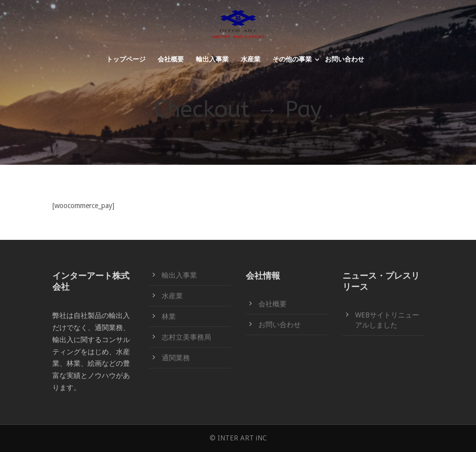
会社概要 (171, 59)
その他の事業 (292, 59)
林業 (169, 316)
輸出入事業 (212, 59)
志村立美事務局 (186, 337)
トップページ (126, 59)
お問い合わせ (345, 59)
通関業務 (176, 358)
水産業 (251, 59)
